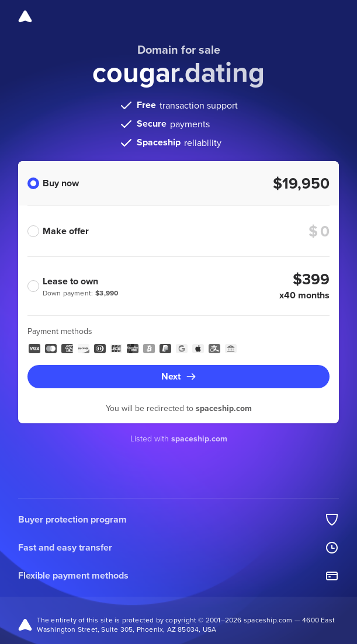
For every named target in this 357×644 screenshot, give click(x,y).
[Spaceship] (25, 16)
